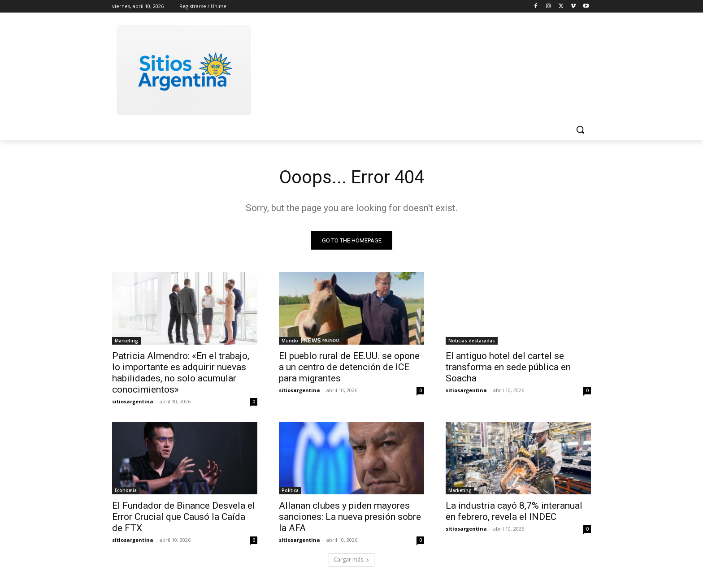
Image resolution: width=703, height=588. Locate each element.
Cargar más (351, 560)
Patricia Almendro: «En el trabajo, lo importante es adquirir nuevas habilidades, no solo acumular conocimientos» (181, 373)
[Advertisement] (419, 69)
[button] (580, 130)
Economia (126, 490)
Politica (290, 490)
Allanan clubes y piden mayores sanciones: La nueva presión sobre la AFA (350, 517)
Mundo (290, 341)
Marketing (126, 341)
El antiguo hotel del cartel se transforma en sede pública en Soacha (508, 367)
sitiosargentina (133, 401)
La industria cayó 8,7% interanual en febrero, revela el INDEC (514, 511)
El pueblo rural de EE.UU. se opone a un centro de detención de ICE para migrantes (349, 367)
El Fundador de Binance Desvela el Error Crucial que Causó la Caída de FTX (184, 517)
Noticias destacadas (472, 341)
